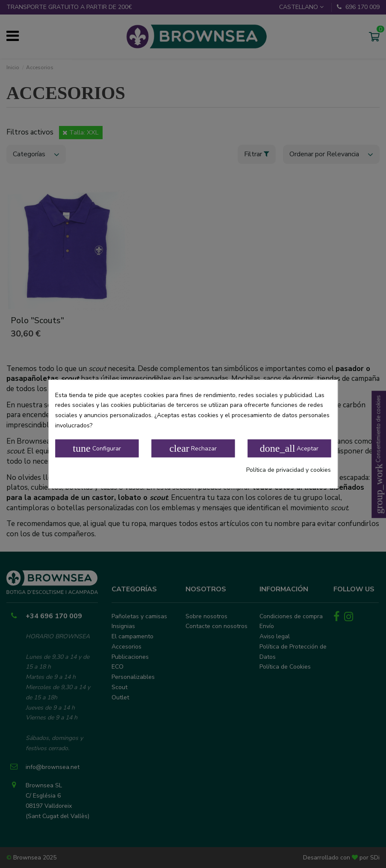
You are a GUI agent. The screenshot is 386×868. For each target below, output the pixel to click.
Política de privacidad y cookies (289, 470)
